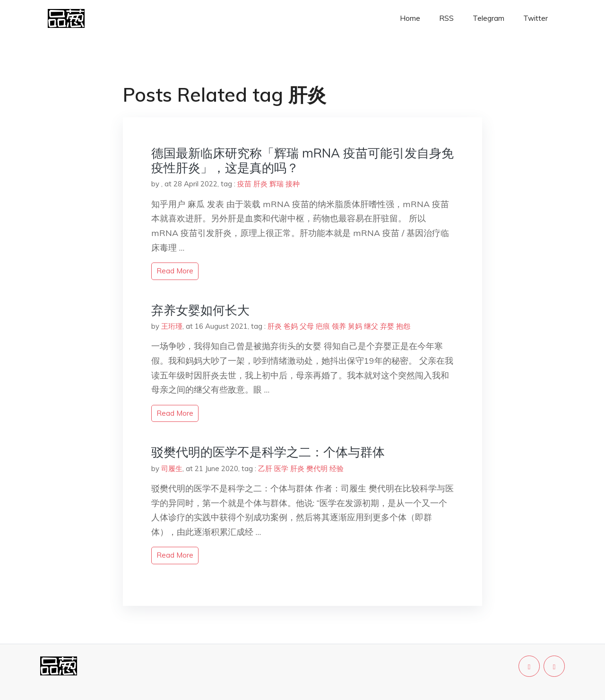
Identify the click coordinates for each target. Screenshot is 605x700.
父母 (307, 326)
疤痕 (323, 326)
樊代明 (317, 468)
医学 (281, 468)
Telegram (488, 18)
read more (175, 271)
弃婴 (387, 326)
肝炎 (260, 184)
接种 (293, 184)
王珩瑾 (172, 326)
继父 (371, 326)
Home (410, 18)
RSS (446, 18)
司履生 (172, 468)
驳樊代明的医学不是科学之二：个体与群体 (268, 452)
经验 (337, 468)
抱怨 (403, 326)
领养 (339, 326)
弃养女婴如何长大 (200, 310)
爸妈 (291, 326)
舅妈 (355, 326)
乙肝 (265, 468)
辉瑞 (277, 184)
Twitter (536, 18)
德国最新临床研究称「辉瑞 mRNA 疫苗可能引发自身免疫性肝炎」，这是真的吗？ (302, 160)
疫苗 (244, 184)
